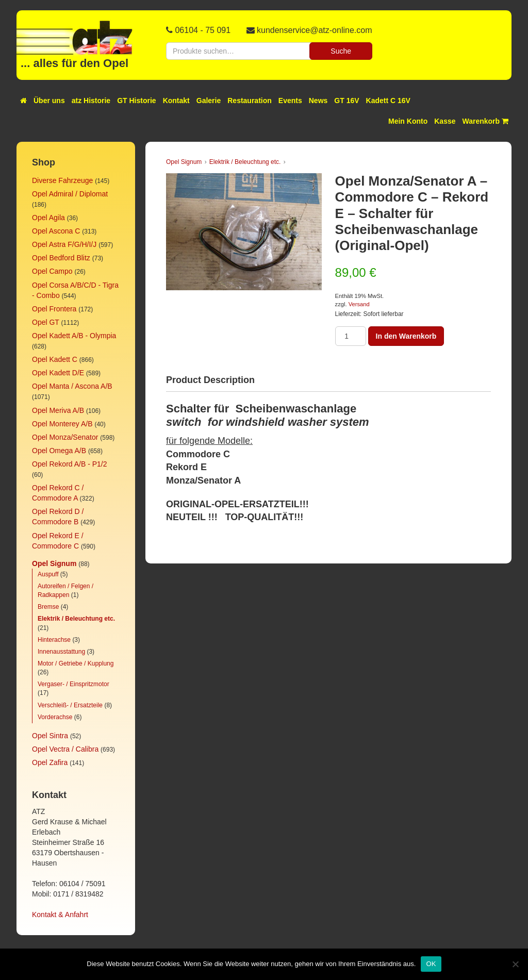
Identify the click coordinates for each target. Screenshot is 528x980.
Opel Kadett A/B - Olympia (74, 336)
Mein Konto (408, 121)
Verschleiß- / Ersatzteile (70, 705)
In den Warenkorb (406, 336)
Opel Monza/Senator (65, 437)
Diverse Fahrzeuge (62, 180)
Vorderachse (55, 717)
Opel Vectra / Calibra (65, 749)
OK (431, 964)
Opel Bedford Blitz (61, 258)
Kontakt (176, 101)
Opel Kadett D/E (58, 373)
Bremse (48, 607)
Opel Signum (54, 563)
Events (290, 101)
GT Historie (136, 101)
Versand (359, 304)
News (318, 101)
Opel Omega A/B (59, 451)
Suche (341, 51)
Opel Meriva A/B (58, 410)
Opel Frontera (54, 309)
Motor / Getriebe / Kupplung (76, 663)
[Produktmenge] (351, 336)
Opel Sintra (50, 736)
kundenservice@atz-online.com (314, 30)
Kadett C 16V (388, 101)
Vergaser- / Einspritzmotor (73, 684)
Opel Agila (48, 218)
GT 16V (346, 101)
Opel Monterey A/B (62, 424)
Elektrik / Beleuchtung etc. (76, 619)
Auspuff (48, 574)
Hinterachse (54, 640)
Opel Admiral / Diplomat (70, 194)
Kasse (445, 121)
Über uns (49, 101)
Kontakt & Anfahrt (60, 915)
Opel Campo (52, 271)
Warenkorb (486, 121)
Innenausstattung (61, 652)
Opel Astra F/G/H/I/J (64, 244)
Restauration (250, 101)
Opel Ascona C (56, 231)
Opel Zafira (50, 762)
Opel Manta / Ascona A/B (72, 386)
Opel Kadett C (55, 359)
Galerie (209, 101)
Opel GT (46, 322)
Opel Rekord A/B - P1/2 (70, 464)
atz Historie (91, 101)
